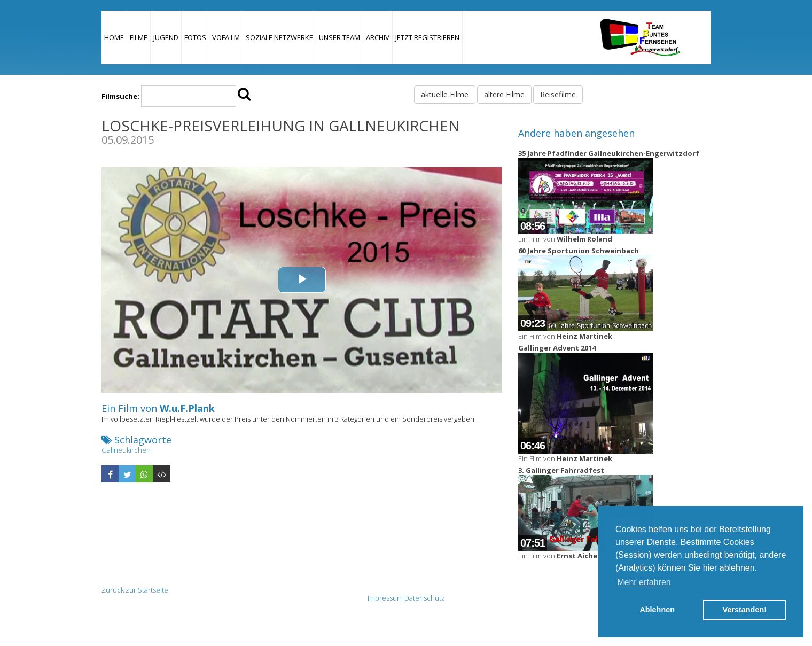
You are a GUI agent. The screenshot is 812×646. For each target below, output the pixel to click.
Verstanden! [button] (745, 610)
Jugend (166, 37)
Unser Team (339, 37)
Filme (139, 37)
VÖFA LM (226, 37)
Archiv (378, 37)
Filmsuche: (120, 96)
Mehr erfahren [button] (644, 582)
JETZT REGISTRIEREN (427, 37)
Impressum (385, 598)
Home (114, 37)
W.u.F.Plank (187, 408)
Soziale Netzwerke (279, 37)
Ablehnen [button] (657, 610)
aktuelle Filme (445, 94)
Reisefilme (558, 94)
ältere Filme (504, 94)
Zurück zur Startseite (135, 590)
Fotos (195, 37)
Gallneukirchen (126, 450)
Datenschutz (425, 598)
